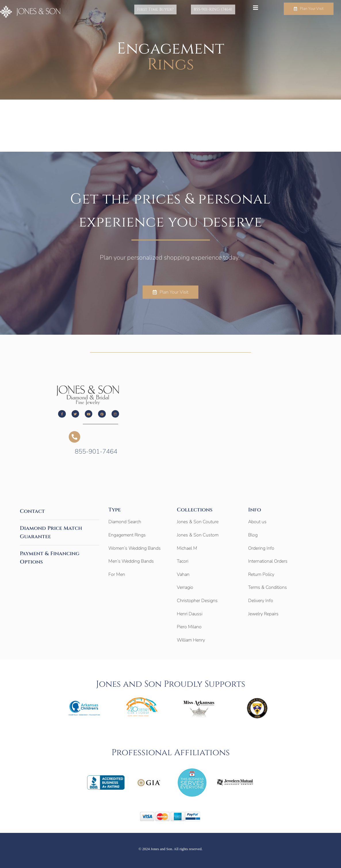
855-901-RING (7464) (216, 9)
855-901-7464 (96, 452)
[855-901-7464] (74, 437)
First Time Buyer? (164, 9)
